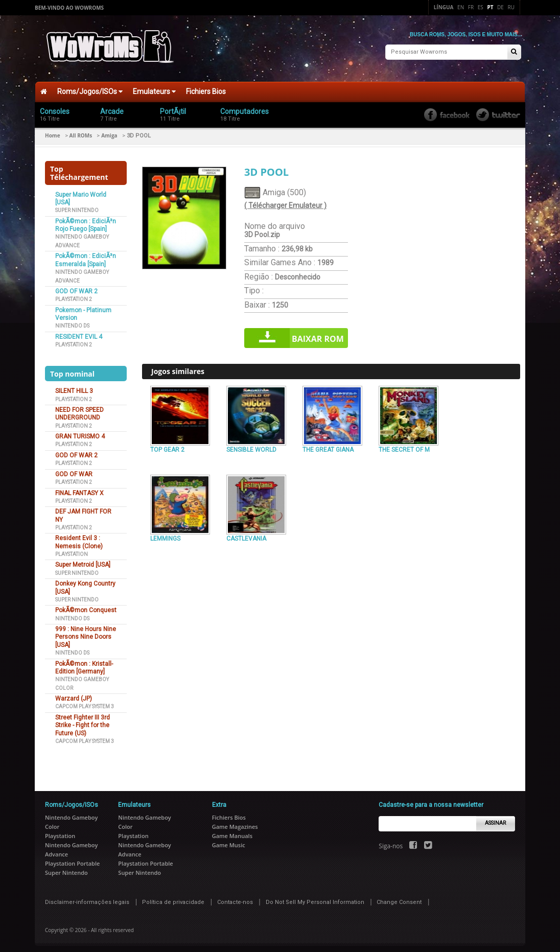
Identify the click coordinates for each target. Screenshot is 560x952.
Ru (511, 7)
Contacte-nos (235, 898)
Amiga (109, 131)
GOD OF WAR (74, 470)
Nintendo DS (72, 322)
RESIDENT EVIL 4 (79, 333)
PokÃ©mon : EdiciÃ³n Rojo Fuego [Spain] (86, 221)
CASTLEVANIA (246, 535)
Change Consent (399, 898)
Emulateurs (154, 87)
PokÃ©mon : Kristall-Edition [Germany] (84, 663)
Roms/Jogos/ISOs (90, 87)
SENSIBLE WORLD (251, 445)
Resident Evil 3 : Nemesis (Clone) (79, 538)
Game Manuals (232, 831)
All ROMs (81, 131)
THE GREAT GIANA (328, 445)
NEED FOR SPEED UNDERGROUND (79, 410)
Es (481, 7)
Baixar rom (318, 335)
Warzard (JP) (74, 694)
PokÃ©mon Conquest (86, 606)
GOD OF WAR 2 (76, 287)
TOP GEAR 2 (167, 445)
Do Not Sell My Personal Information (315, 898)
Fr (471, 7)
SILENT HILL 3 (74, 387)
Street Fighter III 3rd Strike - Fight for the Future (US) (83, 721)
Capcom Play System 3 (85, 702)
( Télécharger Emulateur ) (285, 201)
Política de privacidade (173, 898)
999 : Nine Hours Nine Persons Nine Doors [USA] (86, 633)
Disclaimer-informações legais (87, 898)
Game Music (229, 840)
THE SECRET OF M (404, 445)
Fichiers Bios (206, 87)
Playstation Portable (72, 859)
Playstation (72, 550)
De (500, 7)
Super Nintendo (77, 206)
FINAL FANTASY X (79, 489)
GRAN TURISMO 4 (80, 432)
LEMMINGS (165, 535)
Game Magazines (235, 822)
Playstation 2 (74, 295)
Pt (490, 7)
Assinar (495, 819)
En (461, 7)
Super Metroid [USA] (83, 561)
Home (53, 131)
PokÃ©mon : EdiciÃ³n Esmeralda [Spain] (86, 256)
